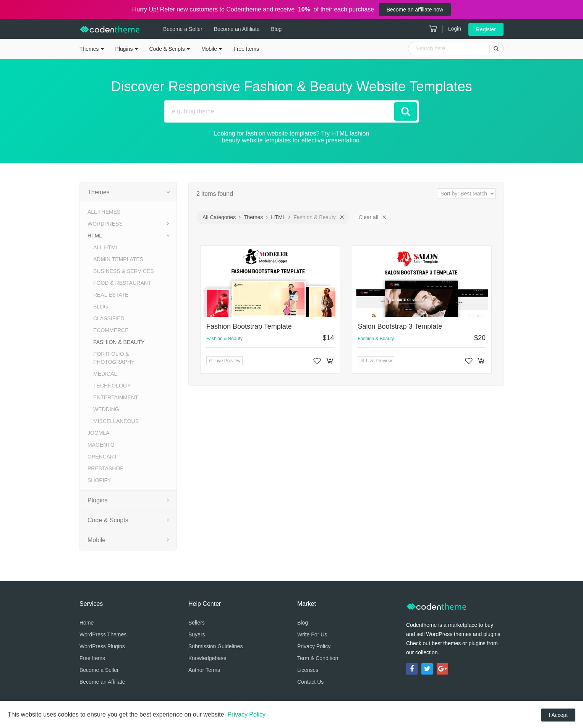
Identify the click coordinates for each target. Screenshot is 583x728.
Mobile (209, 49)
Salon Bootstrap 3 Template (400, 326)
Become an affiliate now (415, 10)
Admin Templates (118, 259)
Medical (105, 374)
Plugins (124, 49)
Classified (109, 318)
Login (455, 29)
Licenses (308, 670)
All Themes (104, 212)
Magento (101, 445)
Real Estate (111, 295)
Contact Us (310, 682)
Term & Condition (318, 658)
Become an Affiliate (237, 29)
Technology (112, 386)
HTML (95, 236)
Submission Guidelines (215, 646)
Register (486, 29)
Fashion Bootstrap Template (249, 326)
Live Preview (224, 361)
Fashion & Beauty (119, 342)
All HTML (106, 247)
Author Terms (204, 670)
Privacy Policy (314, 646)
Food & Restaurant (122, 283)
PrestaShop (106, 468)
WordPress (105, 224)
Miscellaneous (116, 421)
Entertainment (116, 397)
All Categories (219, 217)
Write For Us (312, 634)
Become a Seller (183, 29)
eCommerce (111, 330)
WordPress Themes (103, 634)
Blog (276, 29)
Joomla (99, 433)
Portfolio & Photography (114, 358)
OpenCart (102, 457)
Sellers (197, 623)
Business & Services (123, 271)
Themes (89, 49)
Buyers (197, 634)
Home (87, 623)
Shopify (99, 480)
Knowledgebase (207, 658)
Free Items (246, 49)
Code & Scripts (167, 49)
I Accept (558, 715)
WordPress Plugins (102, 646)
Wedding (106, 409)
